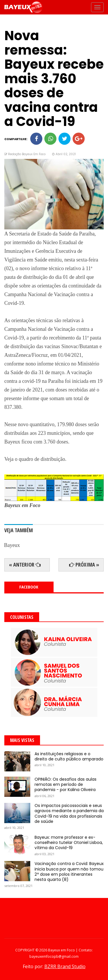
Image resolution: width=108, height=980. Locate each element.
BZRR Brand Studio (65, 966)
